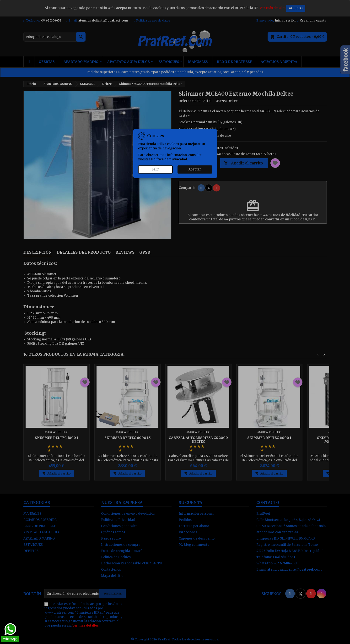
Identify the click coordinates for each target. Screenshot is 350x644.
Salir (155, 169)
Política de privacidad (169, 159)
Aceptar (195, 169)
